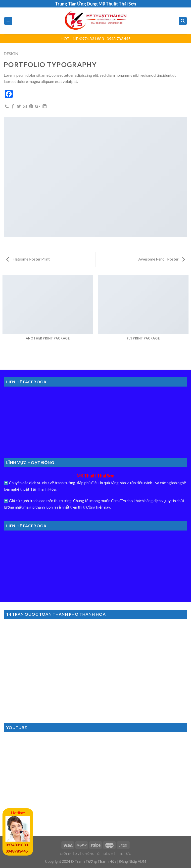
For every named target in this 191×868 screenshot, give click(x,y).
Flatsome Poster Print (28, 259)
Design (11, 53)
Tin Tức (125, 854)
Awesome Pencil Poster (162, 259)
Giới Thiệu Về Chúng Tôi (80, 854)
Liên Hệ (109, 854)
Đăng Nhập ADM (132, 861)
